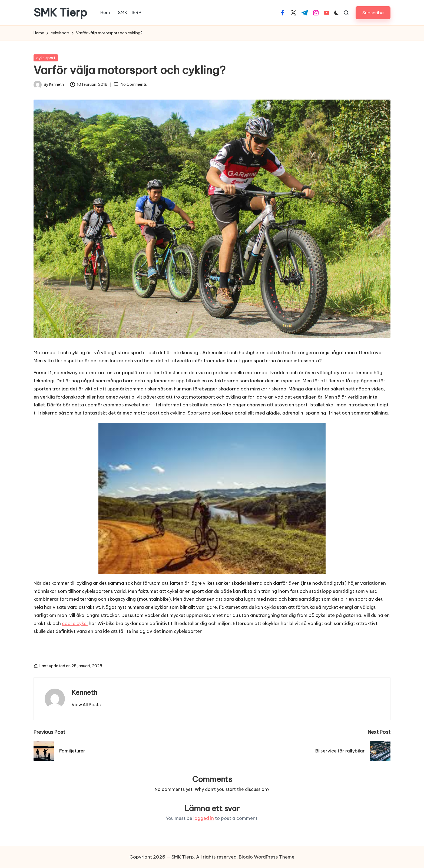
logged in (204, 818)
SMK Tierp (60, 13)
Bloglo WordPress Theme (267, 857)
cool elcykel (75, 623)
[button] (373, 13)
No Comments (130, 84)
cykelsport (46, 58)
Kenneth (85, 692)
